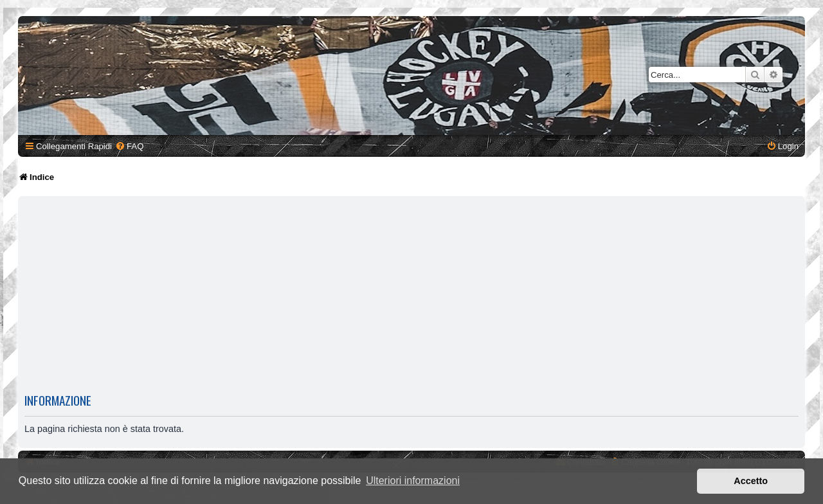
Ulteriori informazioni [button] (413, 481)
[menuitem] (129, 146)
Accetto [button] (751, 481)
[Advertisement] (411, 294)
